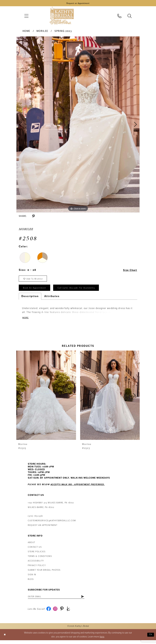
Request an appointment (43, 528)
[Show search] (130, 16)
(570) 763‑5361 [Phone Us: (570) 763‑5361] (35, 519)
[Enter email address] (59, 600)
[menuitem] (26, 16)
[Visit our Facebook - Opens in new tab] (49, 613)
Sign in (32, 578)
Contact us (35, 550)
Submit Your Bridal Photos (44, 573)
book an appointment (36, 290)
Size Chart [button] (129, 271)
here (102, 640)
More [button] (26, 320)
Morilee (42, 32)
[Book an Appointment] (78, 3)
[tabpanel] (78, 125)
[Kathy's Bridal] (62, 16)
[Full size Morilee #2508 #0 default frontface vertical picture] (78, 125)
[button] (26, 16)
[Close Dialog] (5, 639)
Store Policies (37, 555)
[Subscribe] (88, 600)
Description (30, 299)
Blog (31, 582)
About (32, 545)
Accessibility (36, 564)
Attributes (52, 299)
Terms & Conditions (40, 559)
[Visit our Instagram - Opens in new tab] (56, 613)
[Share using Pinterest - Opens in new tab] (33, 217)
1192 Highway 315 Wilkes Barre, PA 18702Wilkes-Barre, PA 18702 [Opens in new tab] (51, 508)
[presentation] (46, 398)
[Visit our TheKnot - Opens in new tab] (70, 613)
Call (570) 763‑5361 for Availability (82, 290)
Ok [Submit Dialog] (150, 638)
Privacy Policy (37, 568)
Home (26, 32)
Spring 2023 (63, 32)
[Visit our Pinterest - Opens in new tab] (63, 613)
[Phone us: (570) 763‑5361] (119, 16)
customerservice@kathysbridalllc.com (52, 524)
